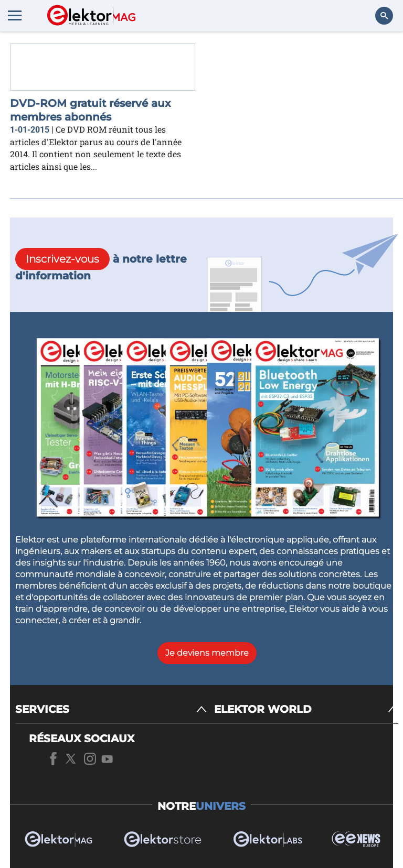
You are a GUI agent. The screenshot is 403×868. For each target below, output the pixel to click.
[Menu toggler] (15, 15)
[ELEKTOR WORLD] (306, 709)
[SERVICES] (111, 709)
